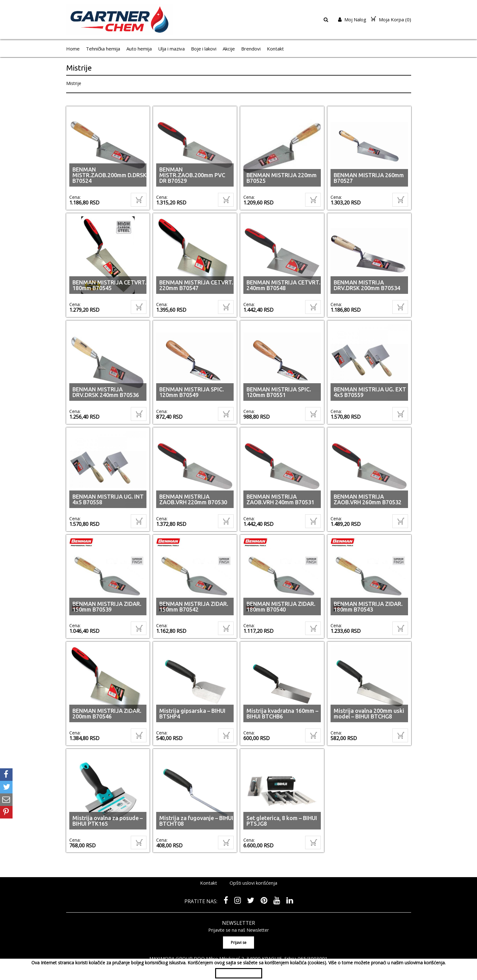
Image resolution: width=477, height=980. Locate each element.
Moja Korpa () (391, 19)
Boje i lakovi (204, 49)
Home (73, 49)
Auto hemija (139, 49)
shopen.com (312, 953)
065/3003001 (313, 940)
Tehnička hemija (103, 49)
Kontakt (275, 49)
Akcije (229, 49)
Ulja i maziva (171, 49)
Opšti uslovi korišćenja (253, 864)
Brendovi (251, 49)
